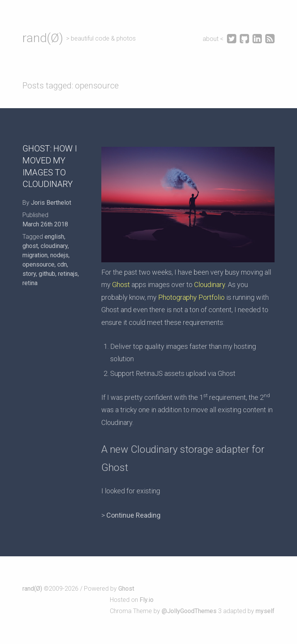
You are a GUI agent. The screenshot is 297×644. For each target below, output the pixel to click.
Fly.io (147, 600)
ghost (30, 246)
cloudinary (54, 246)
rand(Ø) (43, 38)
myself (265, 611)
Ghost (121, 285)
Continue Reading (133, 515)
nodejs (59, 255)
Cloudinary (210, 285)
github (47, 274)
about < (214, 39)
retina (30, 283)
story (29, 274)
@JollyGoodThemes (189, 611)
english (54, 237)
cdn (62, 264)
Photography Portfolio (191, 297)
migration (35, 255)
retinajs (68, 274)
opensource (38, 264)
